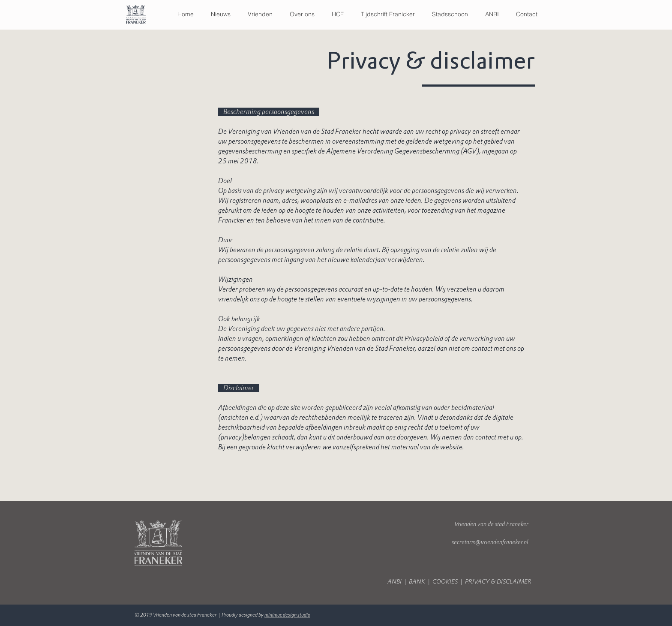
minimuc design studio (287, 615)
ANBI (396, 582)
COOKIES (445, 582)
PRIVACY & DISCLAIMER (499, 582)
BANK (418, 582)
